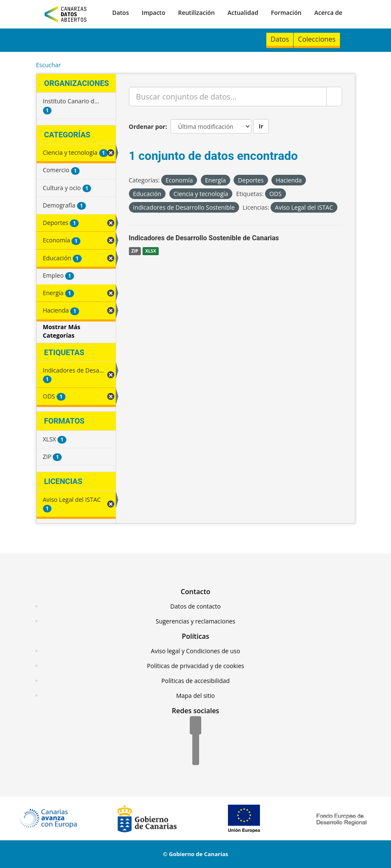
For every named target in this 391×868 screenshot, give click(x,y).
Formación (286, 13)
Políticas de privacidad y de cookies (195, 666)
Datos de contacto (195, 606)
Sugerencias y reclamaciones (195, 621)
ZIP (135, 251)
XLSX (151, 251)
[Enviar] (334, 97)
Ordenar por (147, 127)
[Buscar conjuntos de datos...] (228, 97)
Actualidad (243, 13)
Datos (121, 13)
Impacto (154, 13)
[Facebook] (195, 726)
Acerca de (328, 13)
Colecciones (317, 39)
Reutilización (196, 13)
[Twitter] (196, 741)
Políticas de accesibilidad (195, 681)
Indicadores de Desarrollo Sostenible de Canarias (204, 238)
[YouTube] (196, 757)
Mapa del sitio (195, 696)
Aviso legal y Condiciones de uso (196, 651)
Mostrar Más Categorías (62, 331)
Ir (261, 126)
